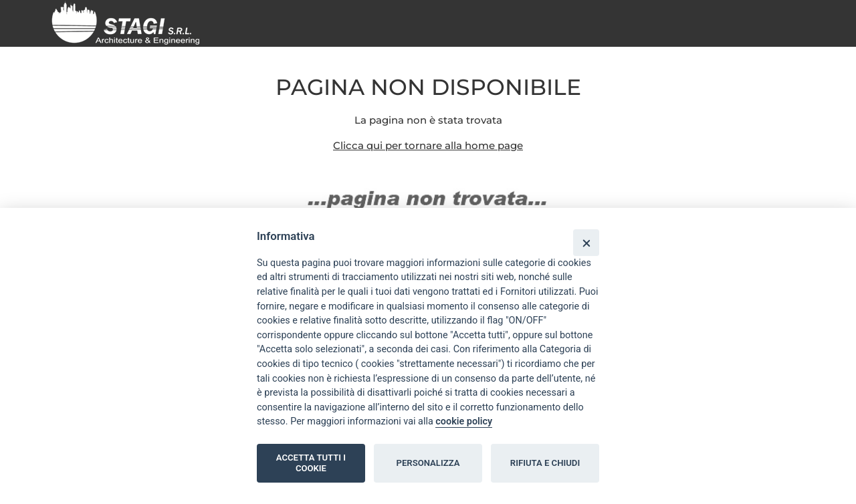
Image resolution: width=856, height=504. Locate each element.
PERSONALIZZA (428, 463)
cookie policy (464, 421)
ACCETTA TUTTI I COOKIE (311, 463)
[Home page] (131, 22)
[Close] (586, 242)
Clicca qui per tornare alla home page (428, 145)
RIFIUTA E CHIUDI (545, 463)
